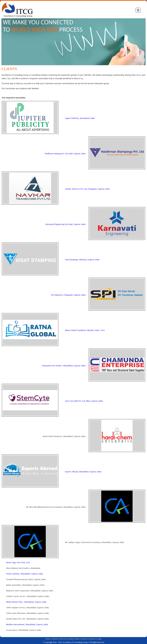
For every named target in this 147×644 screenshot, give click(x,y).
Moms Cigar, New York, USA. (18, 562)
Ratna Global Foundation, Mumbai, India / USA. (85, 330)
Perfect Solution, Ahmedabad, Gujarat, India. (25, 574)
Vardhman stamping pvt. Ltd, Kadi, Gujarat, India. (65, 153)
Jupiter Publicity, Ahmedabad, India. (80, 118)
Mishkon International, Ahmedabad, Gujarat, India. (27, 624)
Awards (70, 639)
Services (63, 639)
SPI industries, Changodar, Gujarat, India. (68, 295)
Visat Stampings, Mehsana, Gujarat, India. (82, 260)
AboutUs (55, 639)
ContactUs (92, 639)
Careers (84, 639)
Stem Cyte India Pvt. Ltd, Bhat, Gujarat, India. (84, 401)
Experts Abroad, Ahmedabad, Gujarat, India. (83, 472)
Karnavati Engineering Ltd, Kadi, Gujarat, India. (66, 224)
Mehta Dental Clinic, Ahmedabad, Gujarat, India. (26, 602)
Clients (77, 639)
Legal (99, 639)
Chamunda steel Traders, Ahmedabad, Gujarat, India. (64, 366)
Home (48, 639)
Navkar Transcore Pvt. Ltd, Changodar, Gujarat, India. (88, 189)
